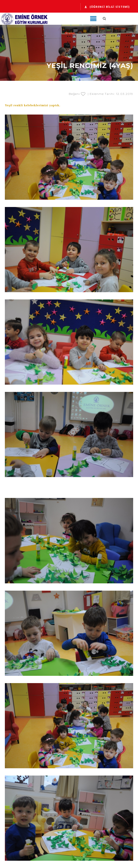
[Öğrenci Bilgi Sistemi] (107, 7)
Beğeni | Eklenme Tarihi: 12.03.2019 (101, 94)
